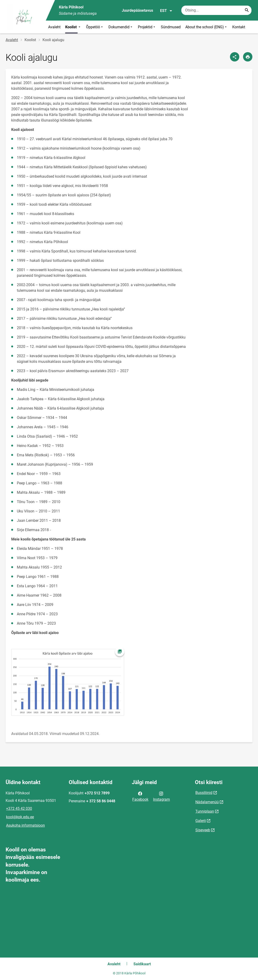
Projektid (147, 27)
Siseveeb (203, 830)
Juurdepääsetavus (137, 10)
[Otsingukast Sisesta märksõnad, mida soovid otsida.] (216, 10)
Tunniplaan (205, 811)
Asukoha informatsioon (25, 825)
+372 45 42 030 (19, 809)
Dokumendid (121, 27)
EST (166, 11)
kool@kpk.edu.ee (20, 817)
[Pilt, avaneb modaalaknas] (69, 683)
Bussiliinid (204, 793)
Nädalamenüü (207, 802)
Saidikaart (142, 964)
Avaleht (54, 27)
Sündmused (171, 27)
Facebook (140, 796)
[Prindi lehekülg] (248, 57)
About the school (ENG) (206, 27)
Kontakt (239, 27)
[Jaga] (235, 57)
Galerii (201, 821)
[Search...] (247, 10)
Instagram (161, 796)
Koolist (73, 27)
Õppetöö (95, 27)
